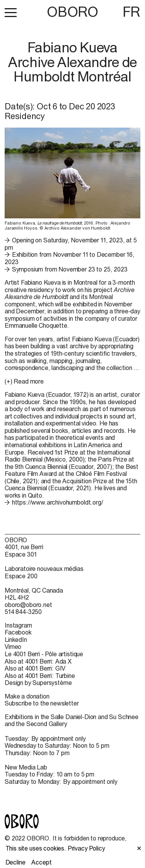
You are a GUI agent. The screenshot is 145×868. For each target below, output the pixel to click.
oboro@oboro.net (28, 605)
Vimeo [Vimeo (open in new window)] (13, 647)
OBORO (72, 12)
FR (131, 12)
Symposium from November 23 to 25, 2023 (70, 269)
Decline (15, 862)
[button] (11, 12)
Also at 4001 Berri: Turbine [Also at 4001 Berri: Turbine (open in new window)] (40, 676)
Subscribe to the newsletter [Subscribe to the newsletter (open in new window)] (42, 703)
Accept (41, 862)
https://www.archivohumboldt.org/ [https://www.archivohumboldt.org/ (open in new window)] (58, 502)
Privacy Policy (86, 848)
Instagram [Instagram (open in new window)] (18, 625)
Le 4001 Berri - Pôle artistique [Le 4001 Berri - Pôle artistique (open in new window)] (44, 654)
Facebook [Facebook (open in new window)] (18, 632)
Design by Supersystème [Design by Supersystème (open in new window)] (38, 683)
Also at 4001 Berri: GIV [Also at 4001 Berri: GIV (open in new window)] (35, 668)
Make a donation (27, 696)
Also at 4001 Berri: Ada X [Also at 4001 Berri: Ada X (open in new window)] (38, 661)
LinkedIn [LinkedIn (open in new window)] (16, 640)
